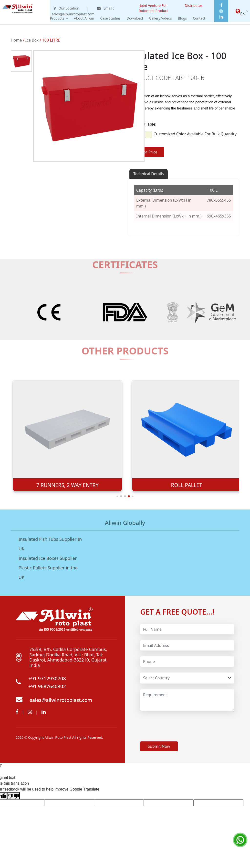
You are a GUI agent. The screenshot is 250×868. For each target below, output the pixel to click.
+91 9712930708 (47, 678)
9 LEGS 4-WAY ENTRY (65, 485)
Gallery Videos (160, 18)
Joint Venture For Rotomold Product (153, 8)
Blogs (182, 18)
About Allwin (84, 18)
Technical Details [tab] (149, 174)
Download (135, 18)
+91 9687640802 (47, 686)
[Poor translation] (13, 796)
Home (16, 40)
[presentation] (177, 726)
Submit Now (159, 746)
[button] (121, 496)
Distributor (194, 5)
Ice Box (32, 40)
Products (57, 18)
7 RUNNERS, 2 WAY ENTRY (184, 485)
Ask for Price (146, 152)
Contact (199, 18)
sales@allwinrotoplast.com (61, 700)
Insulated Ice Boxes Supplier (48, 558)
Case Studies (110, 18)
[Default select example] (187, 678)
